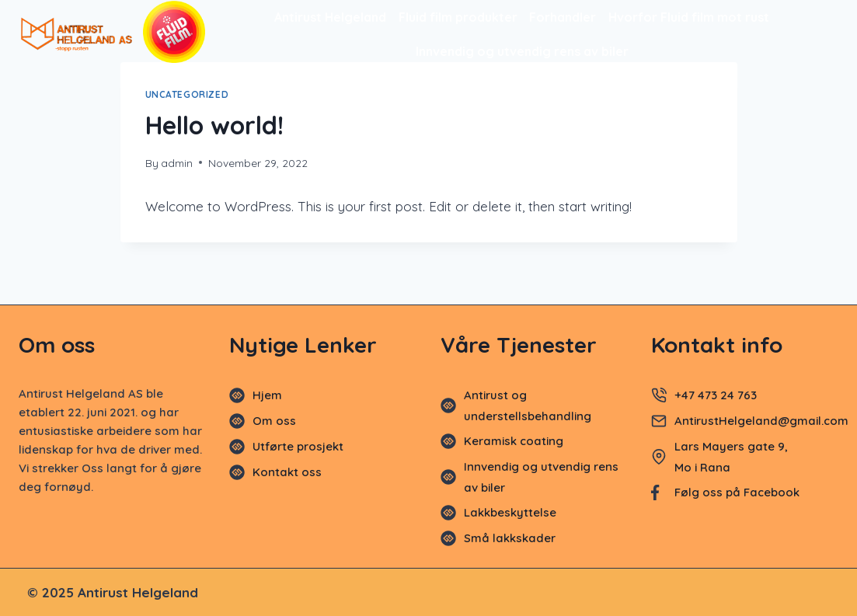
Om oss (274, 421)
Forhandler (563, 17)
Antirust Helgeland (330, 17)
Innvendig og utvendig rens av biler (522, 51)
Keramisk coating (514, 441)
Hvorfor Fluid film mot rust (689, 17)
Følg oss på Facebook (737, 492)
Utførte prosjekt (298, 446)
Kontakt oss (287, 472)
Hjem (267, 395)
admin (177, 163)
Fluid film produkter (458, 17)
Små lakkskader (510, 538)
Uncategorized (187, 94)
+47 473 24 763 (716, 395)
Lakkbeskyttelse (510, 512)
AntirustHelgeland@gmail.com (763, 421)
